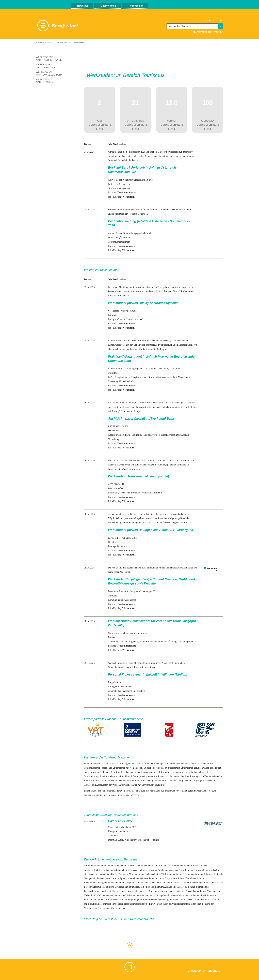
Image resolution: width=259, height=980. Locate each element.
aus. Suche (150, 895)
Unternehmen (108, 6)
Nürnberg (112, 596)
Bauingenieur (114, 546)
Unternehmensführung (166, 642)
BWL (111, 377)
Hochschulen (135, 6)
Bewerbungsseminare (94, 887)
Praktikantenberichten (98, 866)
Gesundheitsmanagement (120, 691)
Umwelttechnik (126, 381)
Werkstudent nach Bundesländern (49, 73)
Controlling (137, 435)
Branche (62, 42)
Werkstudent (44, 42)
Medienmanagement (129, 642)
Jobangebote (162, 895)
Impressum (194, 971)
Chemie (121, 319)
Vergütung (89, 908)
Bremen (112, 637)
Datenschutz (212, 971)
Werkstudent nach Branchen (46, 66)
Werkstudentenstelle (135, 895)
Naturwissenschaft (134, 319)
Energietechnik (122, 377)
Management (184, 377)
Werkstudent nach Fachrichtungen (50, 58)
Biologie (112, 319)
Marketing (113, 381)
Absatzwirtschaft (116, 435)
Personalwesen (168, 435)
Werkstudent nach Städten (45, 81)
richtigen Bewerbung (149, 870)
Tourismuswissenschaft (111, 776)
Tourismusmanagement (119, 188)
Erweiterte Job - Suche (208, 32)
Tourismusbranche (93, 768)
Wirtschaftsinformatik (152, 493)
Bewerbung (95, 772)
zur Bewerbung (152, 891)
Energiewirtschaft (139, 377)
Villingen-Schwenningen (120, 687)
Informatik (113, 493)
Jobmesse (209, 874)
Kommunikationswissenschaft (163, 377)
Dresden (112, 542)
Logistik (148, 435)
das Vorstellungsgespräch (122, 883)
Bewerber (82, 6)
